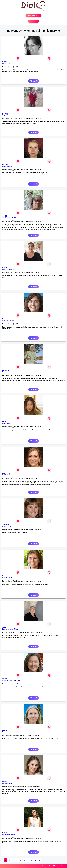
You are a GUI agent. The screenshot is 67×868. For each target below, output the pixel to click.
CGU (46, 866)
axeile (4, 422)
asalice (5, 679)
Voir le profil (33, 81)
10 (39, 860)
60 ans (11, 578)
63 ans (11, 269)
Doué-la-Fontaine (8, 629)
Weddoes (5, 62)
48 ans (13, 835)
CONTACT (62, 866)
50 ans (9, 64)
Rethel (4, 166)
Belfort (4, 526)
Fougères (5, 269)
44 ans (11, 783)
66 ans (13, 372)
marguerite (6, 267)
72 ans (8, 115)
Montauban (6, 372)
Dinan (4, 475)
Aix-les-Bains (6, 218)
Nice (4, 423)
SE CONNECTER (33, 21)
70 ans (16, 629)
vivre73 (5, 216)
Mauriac (5, 578)
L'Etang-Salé (6, 835)
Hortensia (5, 165)
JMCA (4, 627)
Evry (4, 115)
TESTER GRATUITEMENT (34, 15)
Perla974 (5, 833)
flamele (5, 576)
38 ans (14, 218)
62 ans (9, 166)
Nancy (4, 64)
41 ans (9, 475)
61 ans (10, 732)
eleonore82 (6, 370)
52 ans (8, 423)
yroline (4, 782)
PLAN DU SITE (53, 866)
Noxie (4, 319)
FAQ (42, 866)
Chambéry (6, 321)
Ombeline (5, 113)
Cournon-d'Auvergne (9, 680)
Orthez (4, 732)
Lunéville (5, 783)
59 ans (10, 526)
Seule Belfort (6, 525)
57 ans (12, 321)
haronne (5, 730)
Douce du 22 (6, 473)
